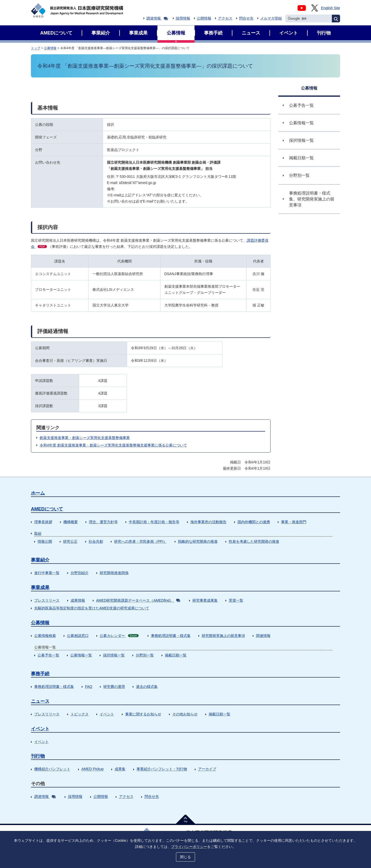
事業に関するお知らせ (143, 714)
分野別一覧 (145, 655)
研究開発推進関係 (114, 573)
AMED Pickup (92, 769)
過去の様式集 (147, 687)
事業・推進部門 (294, 522)
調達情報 (157, 18)
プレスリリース (47, 600)
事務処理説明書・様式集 (171, 636)
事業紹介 (40, 560)
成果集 (120, 769)
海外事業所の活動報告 (208, 522)
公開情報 (204, 18)
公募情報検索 (45, 636)
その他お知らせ (185, 714)
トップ (36, 48)
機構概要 (71, 522)
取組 (38, 533)
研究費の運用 (114, 687)
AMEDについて (47, 509)
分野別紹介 (80, 573)
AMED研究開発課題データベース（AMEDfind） (138, 600)
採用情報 (183, 18)
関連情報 (263, 636)
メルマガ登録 (271, 18)
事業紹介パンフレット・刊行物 (162, 769)
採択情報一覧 (114, 655)
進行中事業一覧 (47, 573)
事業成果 (40, 588)
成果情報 (78, 600)
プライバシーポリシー (189, 847)
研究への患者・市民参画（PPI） (141, 541)
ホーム (38, 493)
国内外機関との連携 (254, 522)
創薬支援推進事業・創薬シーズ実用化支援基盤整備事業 (85, 438)
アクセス (225, 18)
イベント (107, 714)
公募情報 (50, 48)
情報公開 (45, 541)
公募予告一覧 (48, 655)
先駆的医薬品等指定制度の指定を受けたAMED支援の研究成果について (92, 608)
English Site (331, 8)
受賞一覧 (236, 600)
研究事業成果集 (205, 600)
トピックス (80, 714)
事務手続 (40, 674)
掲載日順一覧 (176, 655)
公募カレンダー (119, 636)
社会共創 (96, 541)
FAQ (89, 687)
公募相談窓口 (78, 636)
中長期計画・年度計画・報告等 (154, 522)
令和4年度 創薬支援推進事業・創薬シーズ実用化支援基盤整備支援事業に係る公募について (113, 445)
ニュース (40, 701)
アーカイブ (207, 769)
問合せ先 (246, 18)
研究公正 (70, 541)
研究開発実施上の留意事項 (223, 636)
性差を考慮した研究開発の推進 (254, 541)
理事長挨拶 (43, 522)
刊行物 (38, 756)
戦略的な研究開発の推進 (198, 541)
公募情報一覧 (81, 655)
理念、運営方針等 (103, 522)
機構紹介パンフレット (52, 769)
